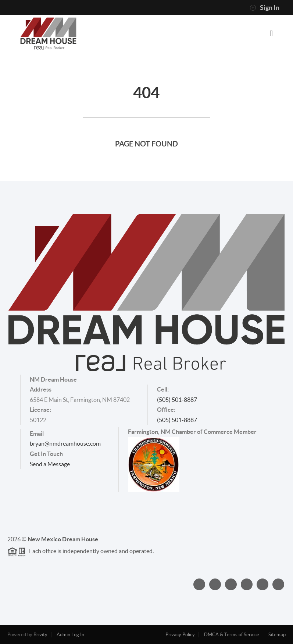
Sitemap (277, 635)
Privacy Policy (180, 635)
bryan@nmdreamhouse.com (65, 443)
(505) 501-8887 (177, 400)
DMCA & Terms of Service (232, 635)
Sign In (265, 8)
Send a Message (50, 464)
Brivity (40, 635)
